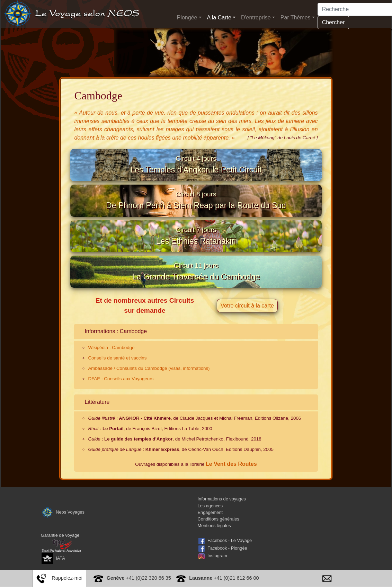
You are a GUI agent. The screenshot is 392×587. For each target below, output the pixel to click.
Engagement (210, 529)
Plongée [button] (187, 17)
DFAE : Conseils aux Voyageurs (121, 395)
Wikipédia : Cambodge (111, 364)
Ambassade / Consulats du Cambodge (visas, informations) (149, 385)
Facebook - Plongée (227, 565)
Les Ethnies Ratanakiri (196, 246)
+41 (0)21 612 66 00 (224, 578)
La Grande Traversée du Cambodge (196, 286)
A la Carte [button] (219, 17)
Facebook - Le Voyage (230, 557)
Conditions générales (219, 536)
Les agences (210, 522)
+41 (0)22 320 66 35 (139, 578)
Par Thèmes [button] (296, 17)
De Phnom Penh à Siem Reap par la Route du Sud (196, 206)
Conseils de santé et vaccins (117, 375)
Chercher (333, 22)
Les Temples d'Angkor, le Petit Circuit (196, 167)
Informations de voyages (222, 515)
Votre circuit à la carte (247, 322)
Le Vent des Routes (231, 481)
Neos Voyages (63, 528)
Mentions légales (214, 542)
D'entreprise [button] (256, 17)
